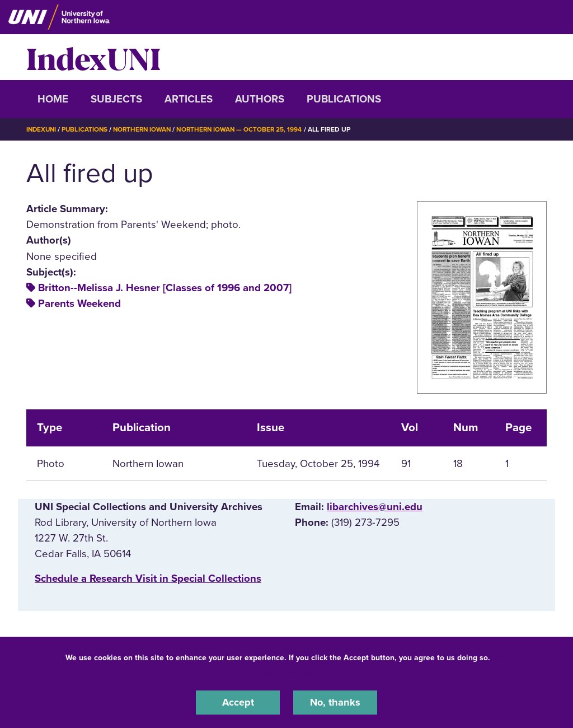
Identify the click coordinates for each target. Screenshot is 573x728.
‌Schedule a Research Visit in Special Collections (148, 578)
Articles (189, 99)
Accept (238, 702)
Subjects (116, 99)
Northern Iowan (147, 129)
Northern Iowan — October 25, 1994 (247, 129)
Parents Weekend (79, 304)
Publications (344, 99)
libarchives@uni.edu (375, 506)
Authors (260, 99)
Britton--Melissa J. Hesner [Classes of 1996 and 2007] (165, 288)
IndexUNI (93, 57)
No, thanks (335, 702)
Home (53, 99)
